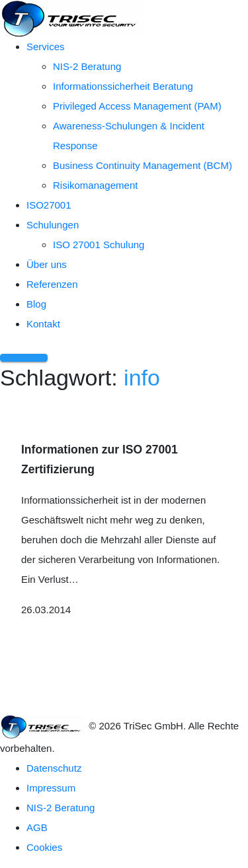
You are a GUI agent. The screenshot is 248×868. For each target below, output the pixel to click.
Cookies (44, 847)
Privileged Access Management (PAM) (137, 106)
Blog (36, 304)
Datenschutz (54, 768)
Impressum (51, 788)
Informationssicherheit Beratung (123, 86)
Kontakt (43, 324)
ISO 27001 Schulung (99, 245)
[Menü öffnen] (24, 358)
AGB (37, 827)
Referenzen (52, 284)
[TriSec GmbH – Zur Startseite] (73, 17)
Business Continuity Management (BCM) (143, 165)
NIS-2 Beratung (87, 66)
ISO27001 (49, 205)
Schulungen (53, 225)
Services (46, 47)
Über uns (47, 264)
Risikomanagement (95, 185)
